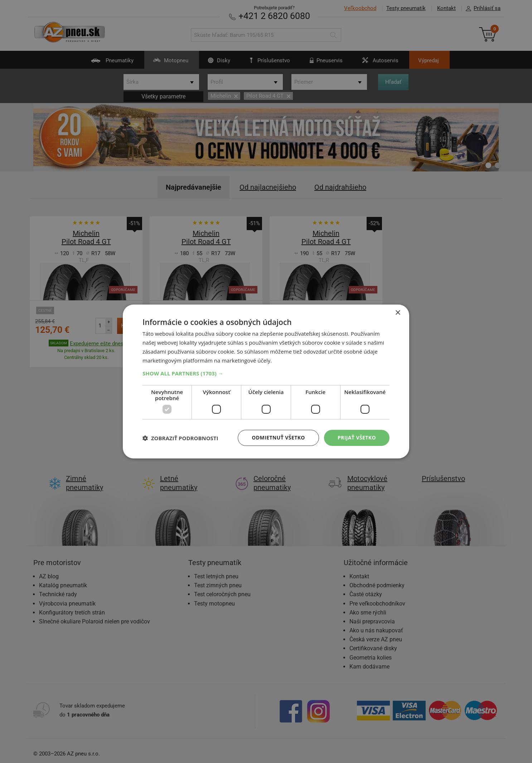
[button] (266, 373)
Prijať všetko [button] (357, 438)
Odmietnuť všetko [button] (278, 438)
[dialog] (266, 381)
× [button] (398, 313)
